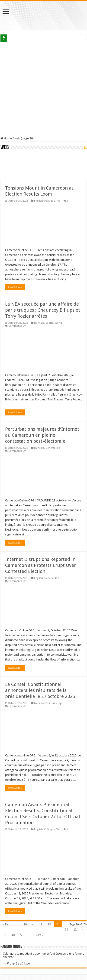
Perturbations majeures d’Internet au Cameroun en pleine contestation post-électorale (42, 435)
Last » (40, 935)
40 (13, 935)
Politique (50, 201)
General (50, 448)
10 (25, 924)
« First (7, 924)
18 (41, 924)
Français (39, 323)
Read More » (15, 287)
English (39, 201)
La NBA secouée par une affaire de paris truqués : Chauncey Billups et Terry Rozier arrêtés (43, 310)
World (58, 323)
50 (22, 935)
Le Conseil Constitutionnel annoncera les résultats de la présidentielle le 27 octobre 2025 (40, 690)
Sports (49, 323)
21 (66, 929)
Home (6, 138)
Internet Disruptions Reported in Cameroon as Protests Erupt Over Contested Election (40, 565)
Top (58, 201)
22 (75, 929)
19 (49, 924)
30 (4, 935)
